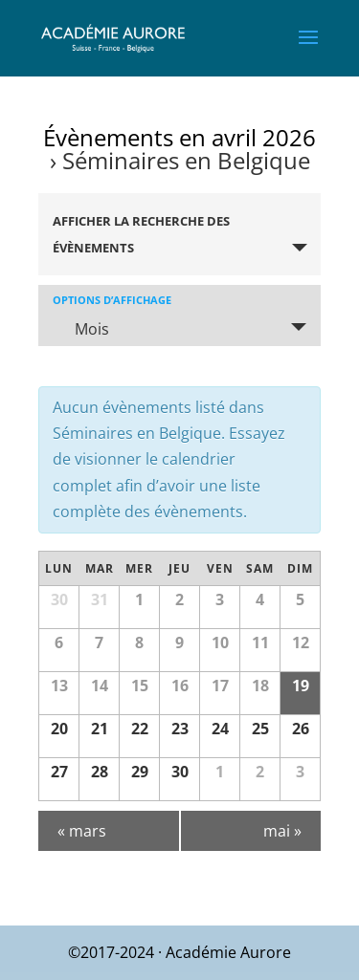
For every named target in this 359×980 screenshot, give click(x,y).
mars (82, 831)
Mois (80, 329)
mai (282, 831)
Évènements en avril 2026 (179, 137)
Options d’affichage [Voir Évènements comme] (112, 300)
